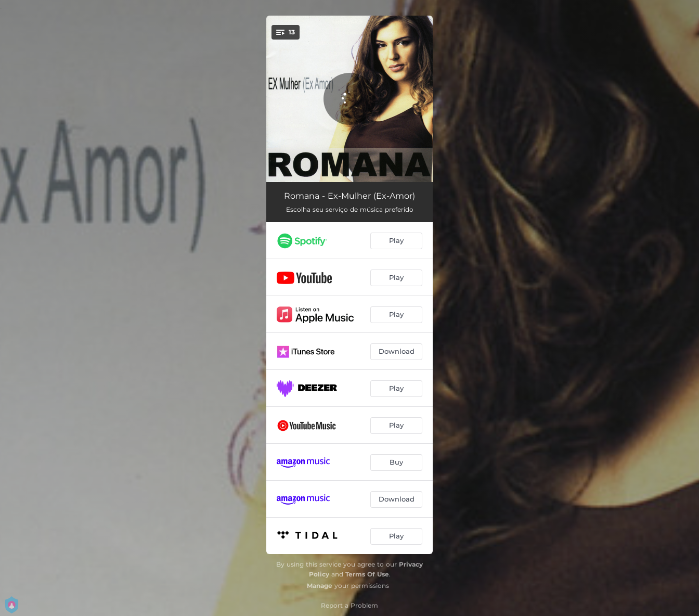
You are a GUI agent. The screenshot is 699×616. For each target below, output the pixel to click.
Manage (320, 586)
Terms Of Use (367, 574)
